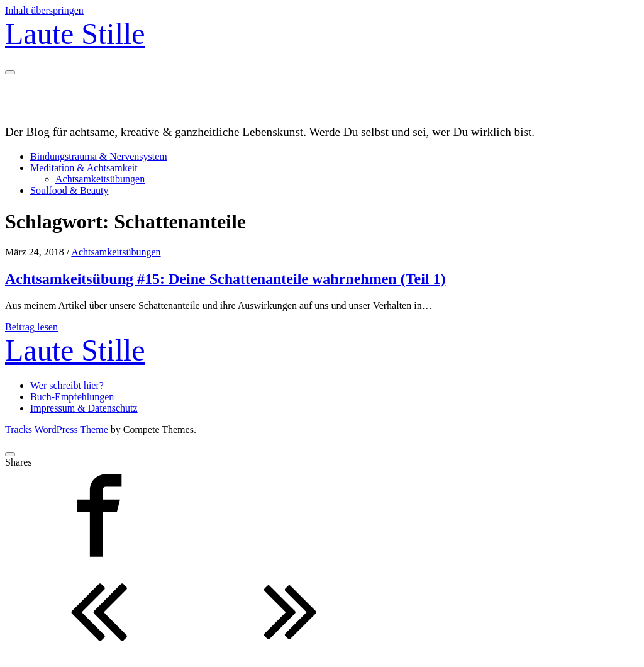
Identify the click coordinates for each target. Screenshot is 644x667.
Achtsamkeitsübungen (100, 179)
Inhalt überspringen (44, 10)
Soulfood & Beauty (69, 190)
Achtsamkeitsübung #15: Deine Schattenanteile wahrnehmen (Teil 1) (225, 279)
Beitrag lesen (31, 327)
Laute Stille (75, 34)
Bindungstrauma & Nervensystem (99, 156)
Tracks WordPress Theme (57, 429)
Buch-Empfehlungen (72, 397)
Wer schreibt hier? (67, 385)
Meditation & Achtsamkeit (84, 168)
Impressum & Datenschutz (84, 408)
